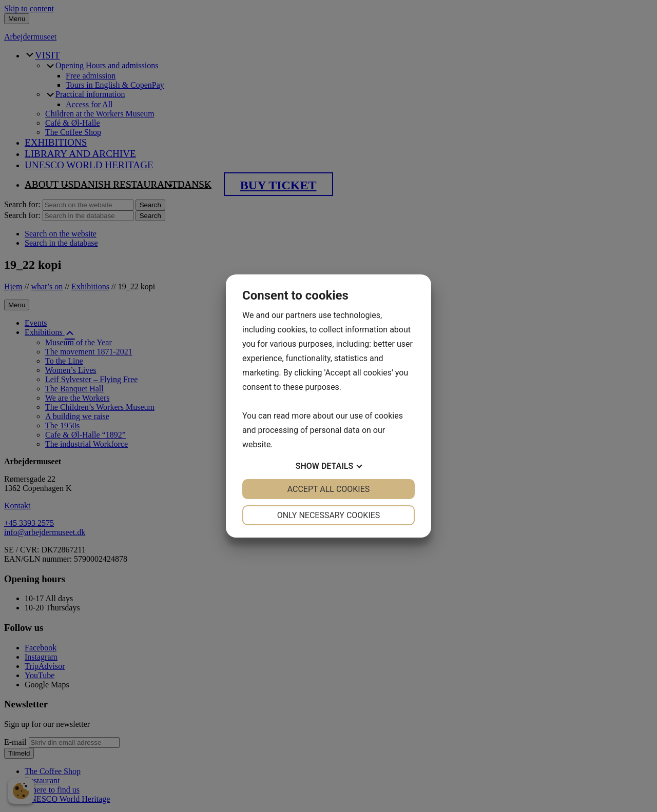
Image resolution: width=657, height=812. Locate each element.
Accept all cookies (329, 489)
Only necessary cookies (329, 515)
